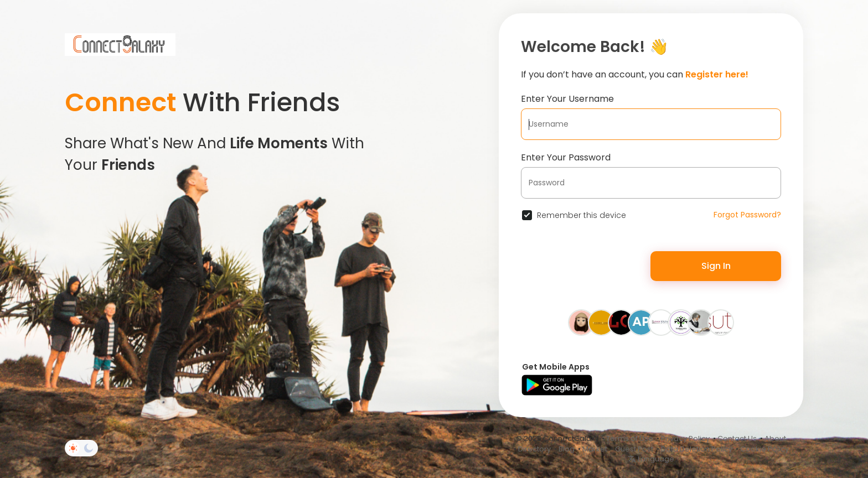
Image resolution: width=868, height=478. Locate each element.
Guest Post (634, 449)
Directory (534, 449)
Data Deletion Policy (697, 449)
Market (595, 449)
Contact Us (737, 438)
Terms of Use (630, 438)
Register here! (717, 74)
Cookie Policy (764, 449)
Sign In (716, 266)
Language (651, 459)
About (775, 438)
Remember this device (582, 215)
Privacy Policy (685, 438)
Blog (567, 449)
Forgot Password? (747, 215)
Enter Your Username (567, 99)
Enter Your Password (566, 157)
